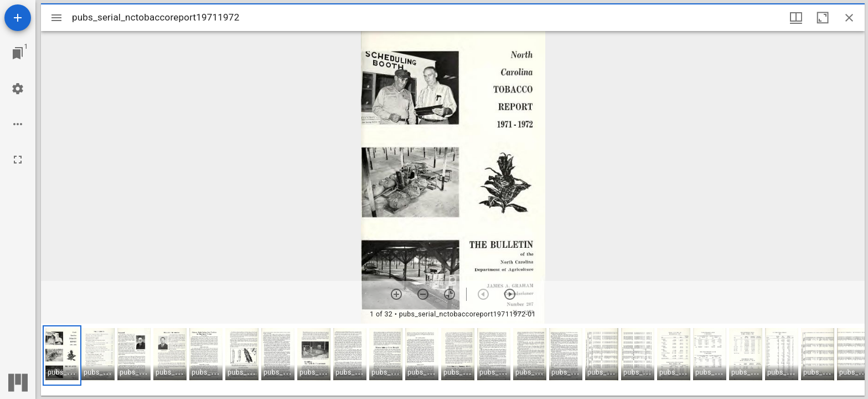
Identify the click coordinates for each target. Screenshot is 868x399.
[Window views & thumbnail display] (796, 18)
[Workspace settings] (18, 89)
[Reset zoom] (449, 294)
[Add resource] (18, 18)
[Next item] (510, 294)
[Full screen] (18, 160)
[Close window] (849, 18)
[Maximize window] (823, 18)
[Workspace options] (18, 124)
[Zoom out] (423, 294)
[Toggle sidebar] (56, 18)
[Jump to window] (18, 53)
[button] (62, 355)
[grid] (453, 360)
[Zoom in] (396, 294)
